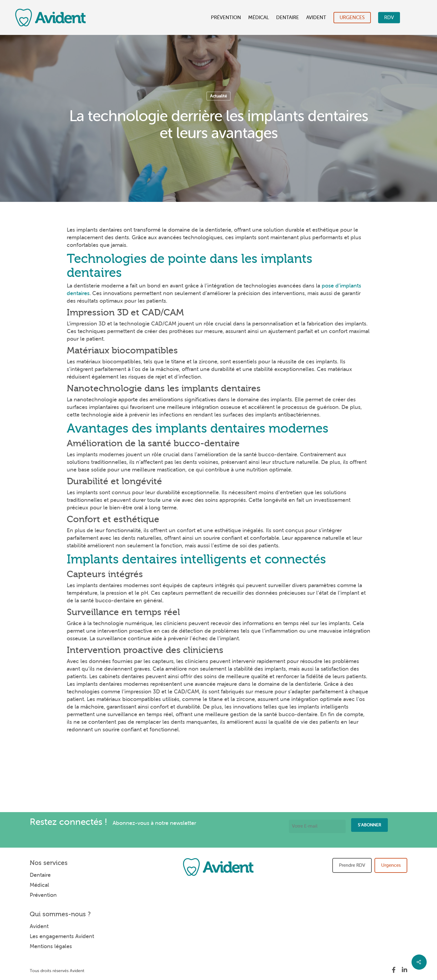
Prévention (226, 18)
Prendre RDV (352, 865)
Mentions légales (51, 946)
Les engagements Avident (62, 936)
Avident (316, 18)
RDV (389, 18)
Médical (259, 18)
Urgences (352, 18)
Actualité (218, 96)
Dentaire (288, 18)
